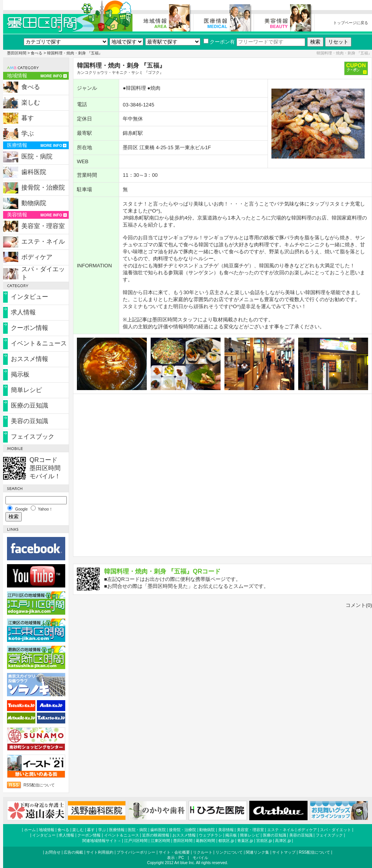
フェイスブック (33, 437)
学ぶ (28, 133)
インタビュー (30, 297)
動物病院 (34, 203)
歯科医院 (34, 172)
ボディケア (37, 257)
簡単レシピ (26, 390)
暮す (28, 118)
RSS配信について (39, 785)
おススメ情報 (30, 359)
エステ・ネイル (43, 241)
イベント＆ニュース (39, 343)
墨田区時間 (17, 53)
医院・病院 (37, 156)
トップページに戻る (351, 23)
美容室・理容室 (43, 226)
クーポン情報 (30, 328)
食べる (37, 53)
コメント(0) (359, 605)
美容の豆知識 (30, 421)
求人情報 (23, 312)
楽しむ (31, 102)
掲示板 (20, 374)
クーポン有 (219, 42)
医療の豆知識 (30, 405)
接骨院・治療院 (43, 187)
